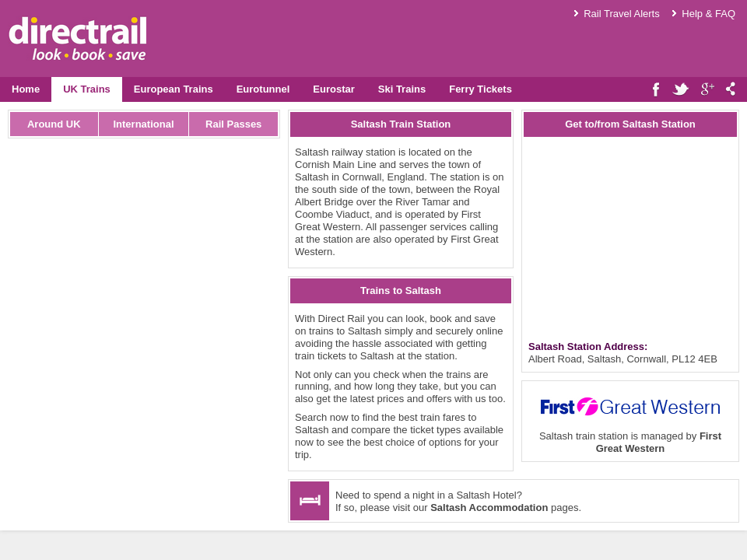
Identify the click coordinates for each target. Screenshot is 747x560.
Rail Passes (233, 124)
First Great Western (659, 442)
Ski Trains (402, 89)
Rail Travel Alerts (622, 14)
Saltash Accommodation (489, 507)
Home (26, 89)
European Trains (174, 89)
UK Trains (87, 89)
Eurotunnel (263, 89)
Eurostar (333, 89)
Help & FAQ (708, 14)
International (143, 124)
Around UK (54, 124)
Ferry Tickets (480, 89)
